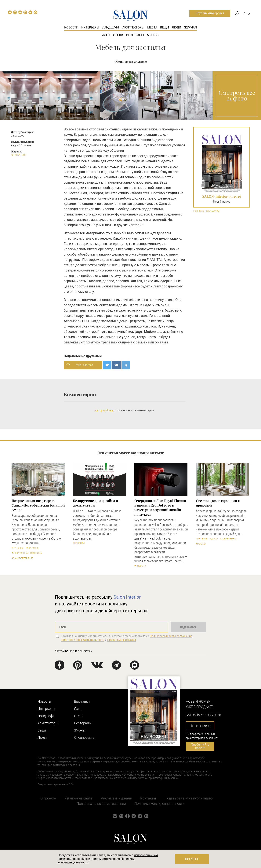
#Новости (79, 543)
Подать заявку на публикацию (189, 798)
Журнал (190, 27)
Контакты (148, 798)
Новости (71, 27)
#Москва (201, 544)
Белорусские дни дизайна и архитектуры (96, 503)
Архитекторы (133, 27)
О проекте (48, 798)
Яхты (106, 35)
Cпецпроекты (85, 737)
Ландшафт (111, 27)
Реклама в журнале (116, 798)
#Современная (228, 539)
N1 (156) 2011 (19, 155)
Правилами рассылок (122, 640)
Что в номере (200, 726)
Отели (118, 35)
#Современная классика (27, 553)
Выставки (82, 701)
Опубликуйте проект (210, 13)
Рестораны (135, 35)
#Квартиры (32, 548)
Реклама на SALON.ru (206, 211)
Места (152, 27)
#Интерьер (18, 548)
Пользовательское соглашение (101, 804)
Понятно (192, 859)
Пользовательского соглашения (171, 636)
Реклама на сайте (78, 798)
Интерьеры (90, 27)
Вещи (165, 27)
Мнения (153, 35)
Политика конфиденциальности (159, 804)
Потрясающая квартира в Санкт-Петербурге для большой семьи (38, 505)
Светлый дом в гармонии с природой (218, 503)
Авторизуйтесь (104, 410)
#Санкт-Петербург (22, 558)
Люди (176, 27)
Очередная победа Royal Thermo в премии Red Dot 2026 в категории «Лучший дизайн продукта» (160, 507)
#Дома (214, 539)
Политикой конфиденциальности (83, 640)
